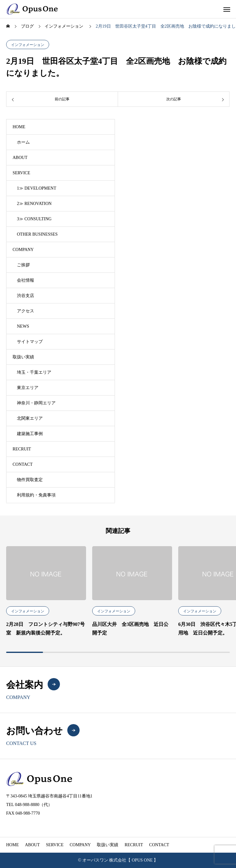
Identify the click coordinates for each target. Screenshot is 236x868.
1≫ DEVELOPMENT (37, 188)
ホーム (23, 142)
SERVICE (21, 173)
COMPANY (23, 250)
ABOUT (20, 158)
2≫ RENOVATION (34, 204)
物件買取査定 (30, 480)
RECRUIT (22, 449)
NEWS (23, 326)
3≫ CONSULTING (34, 219)
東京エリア (28, 388)
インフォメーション (28, 45)
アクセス (26, 311)
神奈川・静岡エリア (36, 403)
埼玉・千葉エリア (34, 372)
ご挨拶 (23, 265)
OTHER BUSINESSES (37, 234)
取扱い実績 (23, 357)
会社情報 (26, 280)
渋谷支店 (26, 296)
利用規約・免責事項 (36, 495)
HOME (19, 127)
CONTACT (23, 464)
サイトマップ (30, 342)
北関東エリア (30, 418)
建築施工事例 (30, 434)
